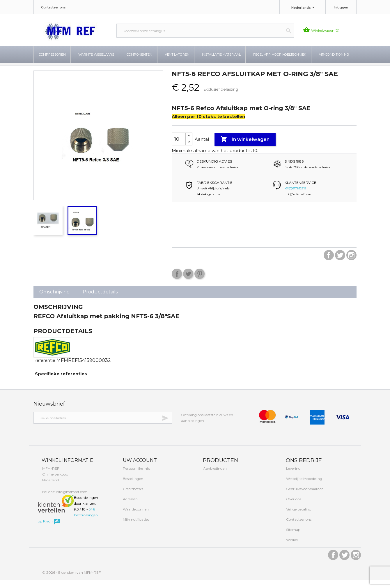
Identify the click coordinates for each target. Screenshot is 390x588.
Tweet (188, 282)
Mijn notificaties (135, 527)
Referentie (44, 368)
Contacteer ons (53, 7)
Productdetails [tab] (100, 300)
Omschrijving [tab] (55, 300)
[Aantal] (179, 147)
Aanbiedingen (214, 476)
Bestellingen (133, 486)
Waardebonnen (135, 517)
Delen (177, 282)
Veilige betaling (298, 517)
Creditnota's (133, 497)
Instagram (351, 263)
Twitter (340, 263)
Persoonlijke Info (136, 476)
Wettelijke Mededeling (304, 486)
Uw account (139, 468)
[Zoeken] (205, 31)
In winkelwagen (245, 147)
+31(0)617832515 (295, 196)
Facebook (329, 263)
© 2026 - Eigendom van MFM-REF (71, 580)
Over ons (293, 507)
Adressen (130, 507)
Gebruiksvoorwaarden (304, 497)
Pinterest (200, 282)
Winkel (291, 548)
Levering (293, 476)
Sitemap (293, 537)
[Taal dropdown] (304, 8)
